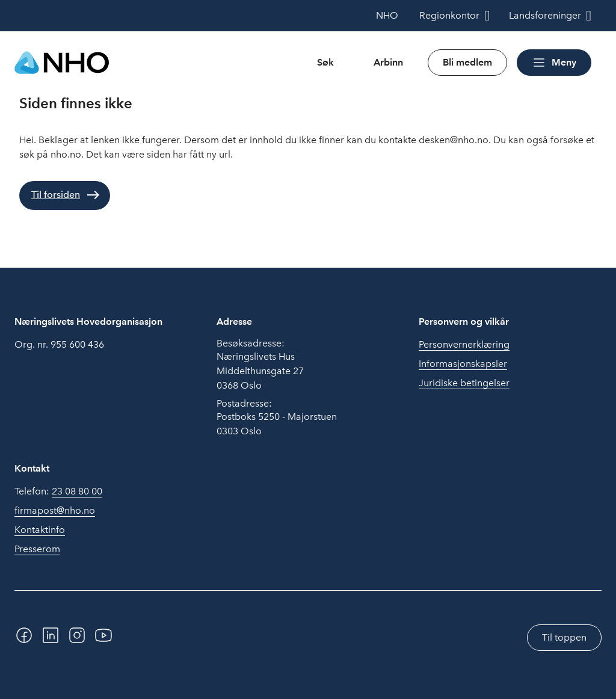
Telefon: (58, 491)
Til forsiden (56, 195)
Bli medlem (467, 62)
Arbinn (388, 62)
